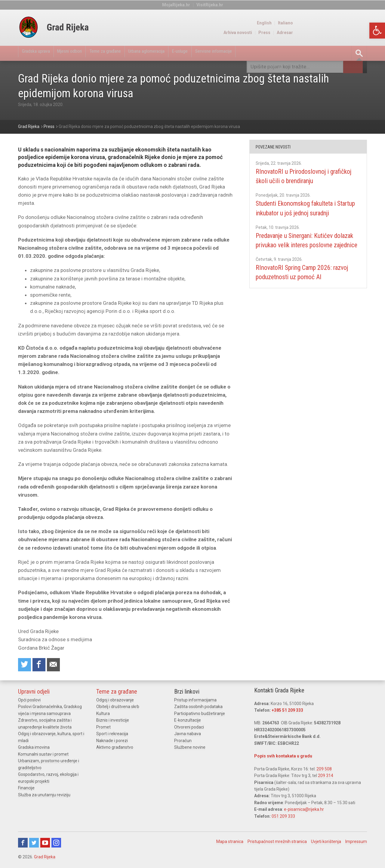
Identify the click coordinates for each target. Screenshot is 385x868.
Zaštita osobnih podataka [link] (198, 708)
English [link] (339, 23)
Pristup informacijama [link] (195, 702)
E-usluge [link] (213, 53)
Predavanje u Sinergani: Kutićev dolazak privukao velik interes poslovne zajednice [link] (302, 254)
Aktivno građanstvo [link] (115, 749)
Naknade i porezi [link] (112, 742)
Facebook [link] (23, 844)
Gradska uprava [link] (39, 53)
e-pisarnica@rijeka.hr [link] (304, 811)
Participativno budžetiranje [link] (200, 715)
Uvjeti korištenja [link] (326, 843)
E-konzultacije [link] (188, 722)
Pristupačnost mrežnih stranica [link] (277, 843)
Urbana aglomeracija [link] (172, 53)
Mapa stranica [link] (230, 843)
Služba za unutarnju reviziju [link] (44, 796)
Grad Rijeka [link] (45, 858)
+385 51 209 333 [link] (287, 712)
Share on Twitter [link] (25, 666)
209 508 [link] (324, 770)
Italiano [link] (360, 23)
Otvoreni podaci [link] (189, 729)
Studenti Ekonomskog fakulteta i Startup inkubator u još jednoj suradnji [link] (304, 213)
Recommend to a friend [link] (57, 666)
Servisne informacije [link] (254, 53)
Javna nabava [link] (188, 735)
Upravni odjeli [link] (34, 693)
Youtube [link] (45, 844)
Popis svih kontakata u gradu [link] (283, 758)
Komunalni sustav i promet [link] (43, 756)
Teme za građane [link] (122, 53)
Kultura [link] (103, 715)
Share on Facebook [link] (41, 666)
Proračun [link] (183, 742)
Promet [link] (103, 729)
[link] (377, 31)
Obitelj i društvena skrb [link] (118, 708)
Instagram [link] (56, 844)
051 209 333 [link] (283, 818)
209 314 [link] (326, 777)
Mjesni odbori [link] (80, 53)
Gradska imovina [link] (34, 749)
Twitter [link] (34, 844)
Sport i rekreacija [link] (112, 735)
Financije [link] (26, 789)
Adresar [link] (359, 33)
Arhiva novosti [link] (312, 33)
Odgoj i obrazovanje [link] (115, 702)
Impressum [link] (356, 843)
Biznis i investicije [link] (113, 722)
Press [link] (339, 33)
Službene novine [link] (190, 749)
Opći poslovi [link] (29, 702)
